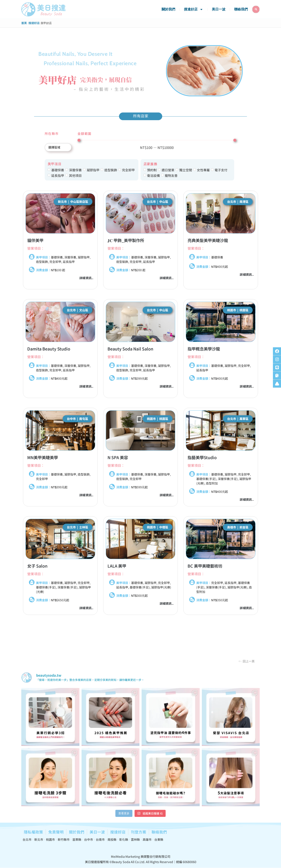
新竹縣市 (64, 839)
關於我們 (168, 9)
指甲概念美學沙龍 (204, 349)
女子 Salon (37, 566)
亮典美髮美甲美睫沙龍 (208, 240)
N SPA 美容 (118, 457)
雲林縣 (135, 839)
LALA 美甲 (117, 566)
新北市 (39, 839)
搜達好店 (194, 9)
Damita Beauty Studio (49, 349)
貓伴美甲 (35, 240)
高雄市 (147, 839)
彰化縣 (124, 839)
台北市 (27, 839)
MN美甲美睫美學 (43, 457)
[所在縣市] (58, 147)
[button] (247, 661)
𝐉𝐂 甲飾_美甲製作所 (126, 240)
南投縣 (112, 839)
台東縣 (159, 839)
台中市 (89, 839)
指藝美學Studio (202, 457)
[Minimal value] (157, 140)
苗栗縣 (77, 839)
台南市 (100, 839)
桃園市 (50, 839)
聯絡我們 (241, 9)
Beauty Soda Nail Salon (130, 349)
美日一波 (219, 9)
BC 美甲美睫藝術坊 (205, 566)
